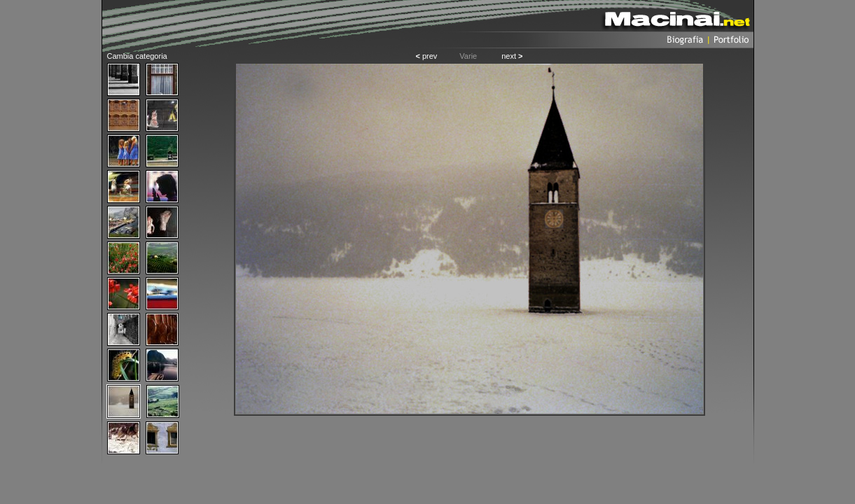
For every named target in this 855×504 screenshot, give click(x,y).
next (512, 56)
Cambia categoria (137, 56)
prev (426, 56)
